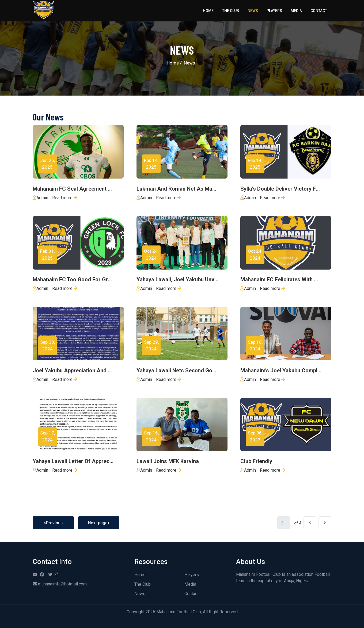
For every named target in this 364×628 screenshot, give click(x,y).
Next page (99, 523)
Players (274, 11)
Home (208, 11)
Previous (53, 523)
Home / (174, 63)
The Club (231, 11)
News (253, 11)
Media (296, 11)
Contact (319, 11)
